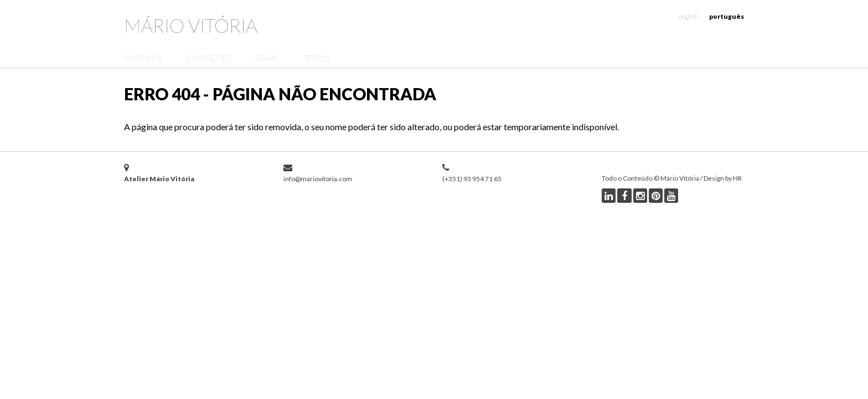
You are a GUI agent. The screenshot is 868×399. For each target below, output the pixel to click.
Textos (317, 58)
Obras (267, 58)
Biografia (143, 58)
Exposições (208, 58)
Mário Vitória (191, 25)
